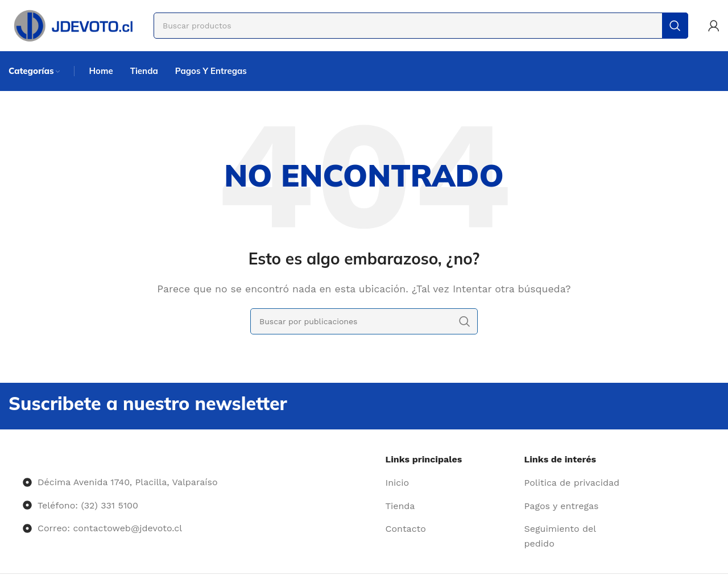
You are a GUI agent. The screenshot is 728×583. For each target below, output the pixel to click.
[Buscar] (421, 26)
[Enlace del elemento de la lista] (451, 483)
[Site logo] (73, 25)
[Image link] (23, 459)
